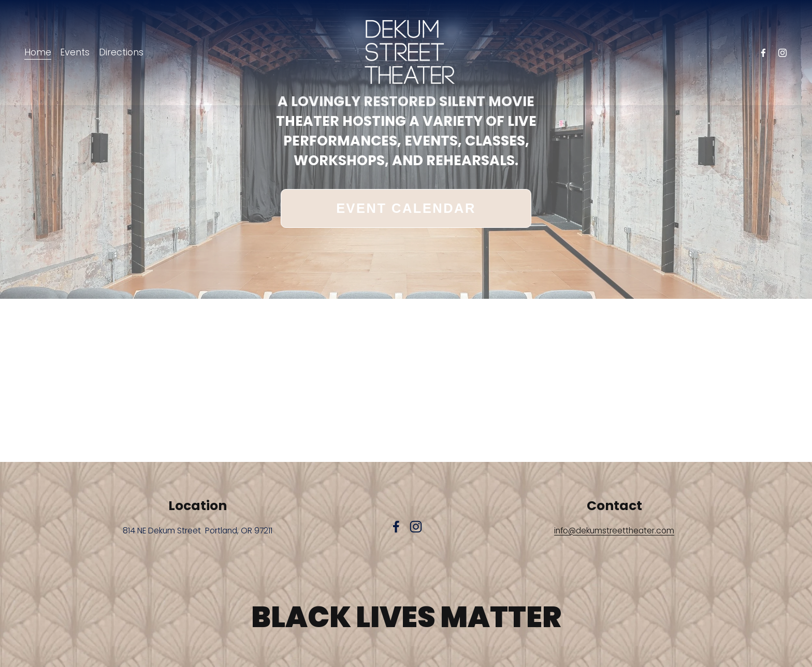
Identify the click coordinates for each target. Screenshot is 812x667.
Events (75, 52)
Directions (121, 52)
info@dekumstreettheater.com (614, 531)
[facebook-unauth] (763, 53)
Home (38, 52)
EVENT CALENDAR (406, 208)
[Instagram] (782, 53)
